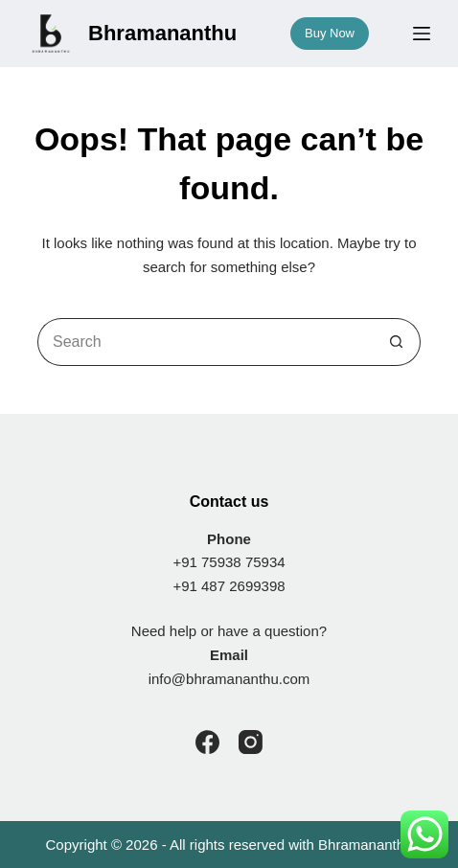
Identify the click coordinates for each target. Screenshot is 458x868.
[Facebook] (207, 742)
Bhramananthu (365, 845)
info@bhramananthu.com (229, 679)
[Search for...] (205, 342)
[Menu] (422, 34)
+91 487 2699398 (229, 586)
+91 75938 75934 (229, 562)
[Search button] (397, 342)
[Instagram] (251, 742)
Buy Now (330, 33)
